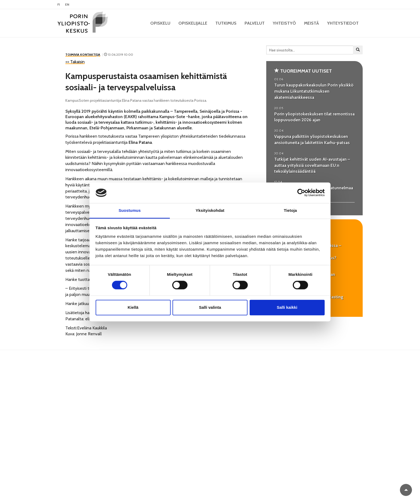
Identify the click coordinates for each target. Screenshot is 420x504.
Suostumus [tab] (130, 210)
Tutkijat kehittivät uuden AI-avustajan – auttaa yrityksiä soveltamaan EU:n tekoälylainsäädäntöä (312, 165)
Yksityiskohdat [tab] (210, 210)
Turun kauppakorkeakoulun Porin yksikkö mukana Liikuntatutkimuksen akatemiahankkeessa (314, 91)
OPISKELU (160, 23)
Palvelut (255, 23)
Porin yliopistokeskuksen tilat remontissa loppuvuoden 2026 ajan (314, 117)
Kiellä (133, 307)
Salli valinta (210, 307)
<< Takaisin (75, 62)
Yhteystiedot (343, 23)
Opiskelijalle (193, 23)
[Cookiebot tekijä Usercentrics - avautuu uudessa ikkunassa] (301, 193)
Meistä (312, 23)
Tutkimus (226, 23)
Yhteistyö (284, 23)
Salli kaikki (287, 307)
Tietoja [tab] (290, 210)
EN (67, 4)
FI (59, 4)
